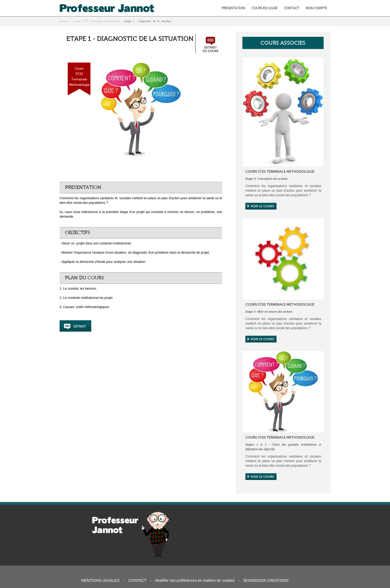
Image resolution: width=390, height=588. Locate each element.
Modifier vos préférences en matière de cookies (195, 580)
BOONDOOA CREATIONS (266, 580)
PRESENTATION (233, 8)
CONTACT (292, 8)
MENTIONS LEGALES (100, 580)
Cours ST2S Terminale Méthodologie (96, 21)
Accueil (64, 21)
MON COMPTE (316, 8)
